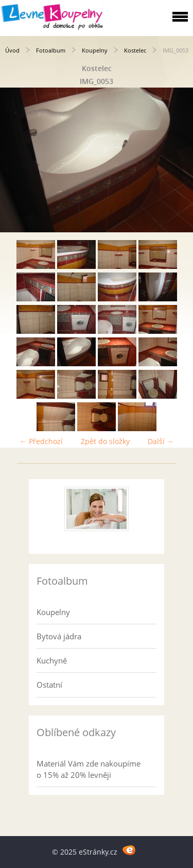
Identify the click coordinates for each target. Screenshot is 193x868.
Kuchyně (52, 660)
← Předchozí (41, 441)
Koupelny (95, 50)
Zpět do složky (105, 441)
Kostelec (135, 50)
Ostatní (49, 685)
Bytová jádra (59, 636)
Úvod (12, 50)
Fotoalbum (51, 50)
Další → (161, 441)
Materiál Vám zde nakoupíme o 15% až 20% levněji (89, 769)
